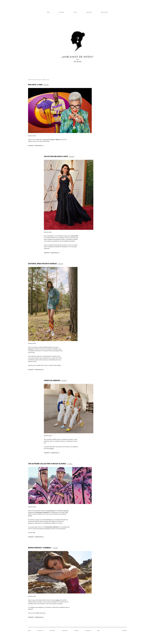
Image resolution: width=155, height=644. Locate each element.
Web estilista (105, 12)
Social (75, 12)
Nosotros (89, 12)
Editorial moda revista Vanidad (42, 264)
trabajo (57, 600)
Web (99, 631)
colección (46, 140)
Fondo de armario (52, 381)
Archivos (124, 631)
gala (66, 236)
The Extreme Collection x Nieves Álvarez (47, 464)
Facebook (88, 631)
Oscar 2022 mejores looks (56, 157)
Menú (48, 12)
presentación (51, 511)
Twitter (76, 631)
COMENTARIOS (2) (39, 370)
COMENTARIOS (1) (39, 146)
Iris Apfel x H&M (35, 85)
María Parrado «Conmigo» (40, 548)
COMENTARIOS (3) (55, 253)
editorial (30, 349)
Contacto (62, 12)
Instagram (65, 631)
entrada (51, 448)
